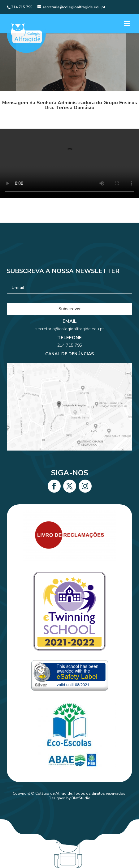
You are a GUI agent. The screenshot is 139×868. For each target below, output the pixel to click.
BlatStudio (81, 798)
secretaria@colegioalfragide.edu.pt (69, 343)
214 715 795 (69, 352)
